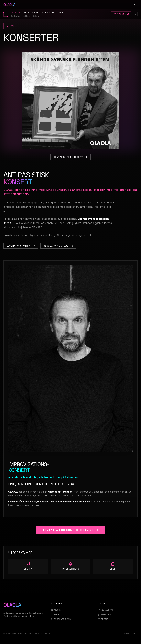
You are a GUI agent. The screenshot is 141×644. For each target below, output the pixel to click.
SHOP (135, 634)
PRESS (126, 634)
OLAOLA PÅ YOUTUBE (58, 246)
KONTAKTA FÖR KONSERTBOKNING (70, 530)
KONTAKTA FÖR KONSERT (71, 157)
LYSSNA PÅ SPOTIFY (21, 246)
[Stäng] (135, 14)
